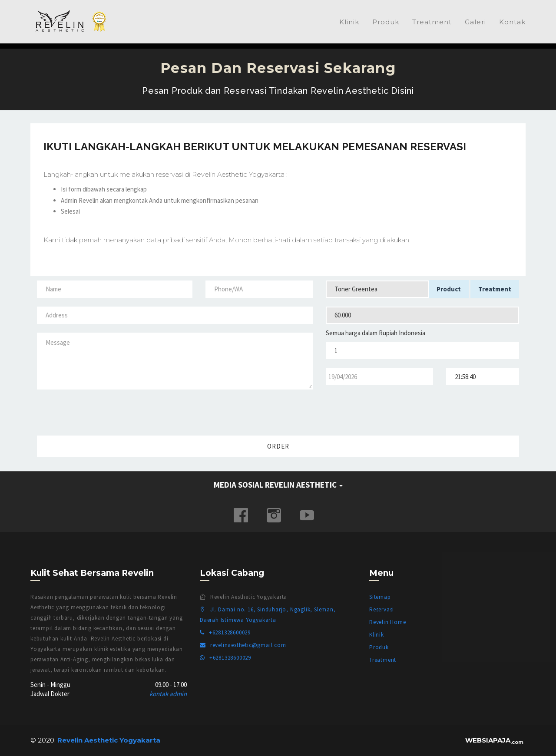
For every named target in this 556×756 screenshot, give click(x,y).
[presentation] (460, 411)
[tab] (278, 485)
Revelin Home (388, 622)
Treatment (432, 22)
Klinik (349, 22)
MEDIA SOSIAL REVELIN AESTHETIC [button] (278, 485)
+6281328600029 (225, 632)
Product (449, 289)
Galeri (475, 22)
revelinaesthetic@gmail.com (243, 645)
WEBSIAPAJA (494, 740)
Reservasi (382, 609)
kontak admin (168, 694)
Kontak (512, 22)
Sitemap (380, 597)
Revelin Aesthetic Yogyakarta (74, 21)
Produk (386, 22)
